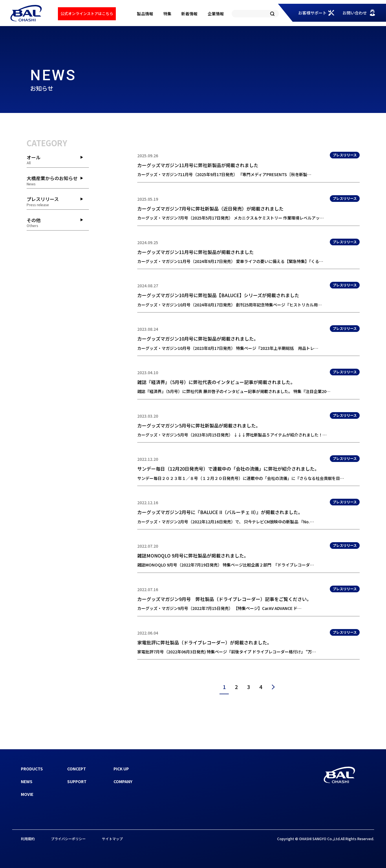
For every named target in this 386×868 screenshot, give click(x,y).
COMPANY (123, 781)
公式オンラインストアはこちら (87, 13)
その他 (58, 222)
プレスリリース (58, 201)
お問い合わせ (355, 13)
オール (58, 160)
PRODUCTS (32, 769)
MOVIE (27, 794)
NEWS (27, 781)
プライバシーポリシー (68, 839)
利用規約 (28, 839)
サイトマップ (112, 839)
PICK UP (121, 769)
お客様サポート (312, 13)
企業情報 (216, 14)
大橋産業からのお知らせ (58, 180)
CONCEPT (77, 769)
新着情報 (189, 14)
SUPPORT (77, 781)
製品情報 (145, 14)
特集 (167, 14)
